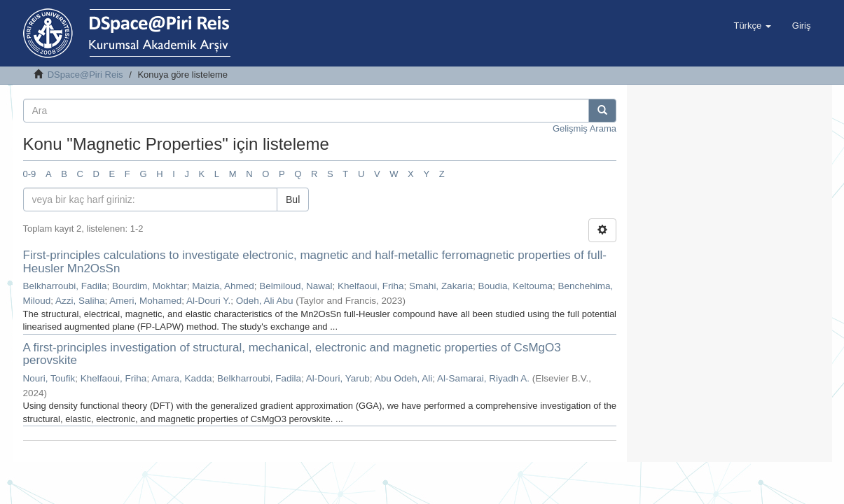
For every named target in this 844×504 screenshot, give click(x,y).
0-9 (30, 174)
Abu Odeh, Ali (404, 378)
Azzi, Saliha (80, 301)
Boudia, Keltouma (515, 286)
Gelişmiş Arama (584, 128)
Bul (293, 199)
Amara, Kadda (181, 378)
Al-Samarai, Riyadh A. (483, 378)
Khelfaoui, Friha (371, 286)
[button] (752, 26)
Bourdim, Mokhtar (150, 286)
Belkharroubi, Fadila (65, 286)
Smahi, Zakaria (441, 286)
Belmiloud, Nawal (296, 286)
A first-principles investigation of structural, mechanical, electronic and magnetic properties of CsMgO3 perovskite (292, 354)
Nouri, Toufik (49, 378)
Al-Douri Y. (208, 301)
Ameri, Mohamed (145, 301)
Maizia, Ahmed (223, 286)
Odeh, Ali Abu (265, 301)
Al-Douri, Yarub (338, 378)
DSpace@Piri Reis (85, 75)
